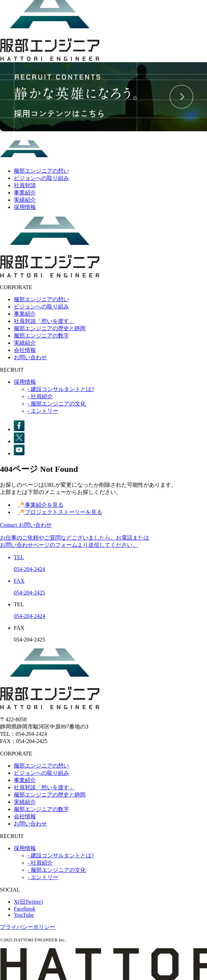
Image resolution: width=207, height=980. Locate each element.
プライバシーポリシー (28, 927)
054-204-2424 (29, 616)
